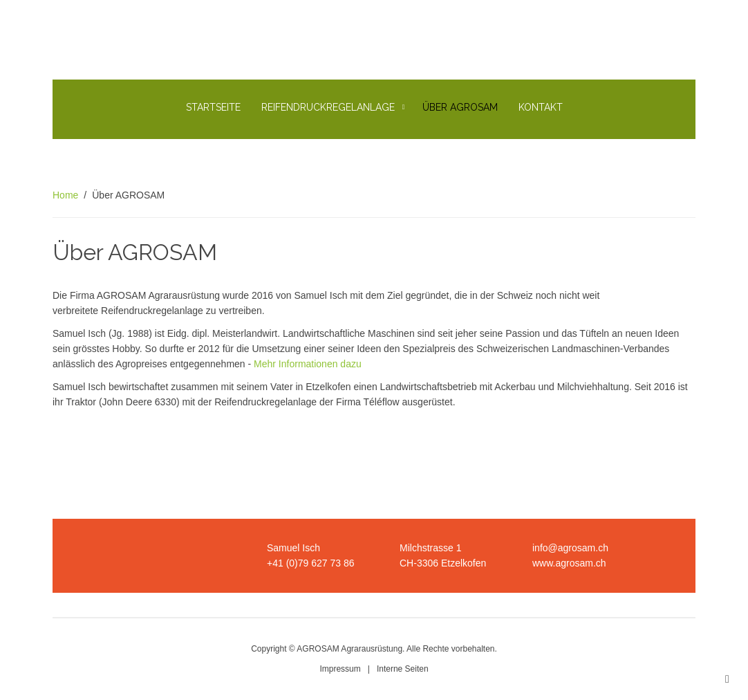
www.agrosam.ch (569, 563)
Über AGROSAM (460, 107)
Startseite (213, 107)
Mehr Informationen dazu (308, 364)
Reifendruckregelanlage (328, 107)
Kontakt (541, 107)
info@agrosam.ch (570, 548)
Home (65, 195)
